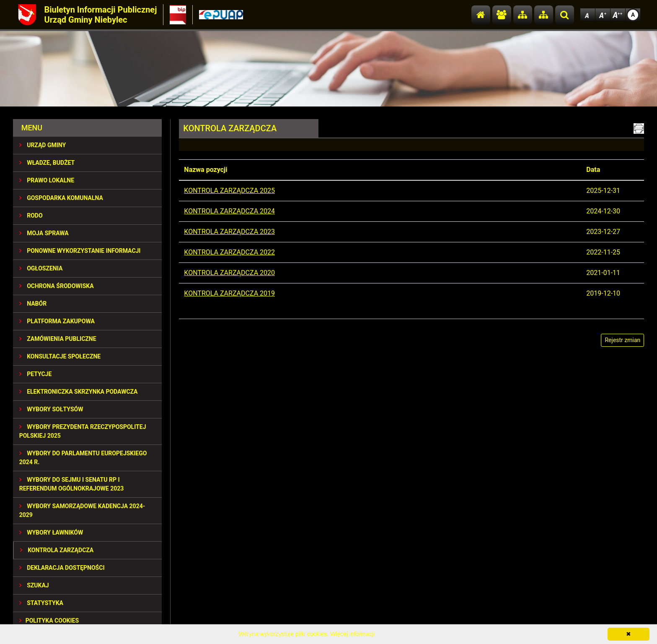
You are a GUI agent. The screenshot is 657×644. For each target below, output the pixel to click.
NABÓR (33, 304)
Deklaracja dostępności (62, 568)
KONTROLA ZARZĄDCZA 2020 (229, 273)
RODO (31, 216)
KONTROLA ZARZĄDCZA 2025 (229, 191)
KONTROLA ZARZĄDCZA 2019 (229, 293)
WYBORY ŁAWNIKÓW (51, 532)
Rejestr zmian (622, 340)
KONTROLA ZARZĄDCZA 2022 (229, 252)
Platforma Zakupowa (57, 321)
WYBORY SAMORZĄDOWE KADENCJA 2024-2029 (82, 510)
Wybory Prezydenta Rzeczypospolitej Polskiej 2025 (83, 431)
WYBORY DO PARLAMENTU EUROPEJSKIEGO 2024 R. (83, 458)
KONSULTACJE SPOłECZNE (60, 356)
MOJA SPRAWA (44, 233)
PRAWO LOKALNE (47, 180)
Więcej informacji (352, 634)
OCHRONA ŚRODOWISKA (57, 286)
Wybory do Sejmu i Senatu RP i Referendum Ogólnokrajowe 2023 (72, 484)
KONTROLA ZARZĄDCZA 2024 (229, 211)
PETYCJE (36, 374)
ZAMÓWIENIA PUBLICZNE (58, 339)
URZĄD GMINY (43, 145)
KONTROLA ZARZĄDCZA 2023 (229, 232)
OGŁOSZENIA (41, 268)
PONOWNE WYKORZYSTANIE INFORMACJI (80, 251)
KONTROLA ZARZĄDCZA (57, 550)
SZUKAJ (34, 585)
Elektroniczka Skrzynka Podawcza (79, 392)
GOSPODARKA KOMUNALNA (61, 198)
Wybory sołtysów (51, 409)
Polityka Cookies (49, 621)
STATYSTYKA (41, 603)
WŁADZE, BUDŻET (47, 163)
